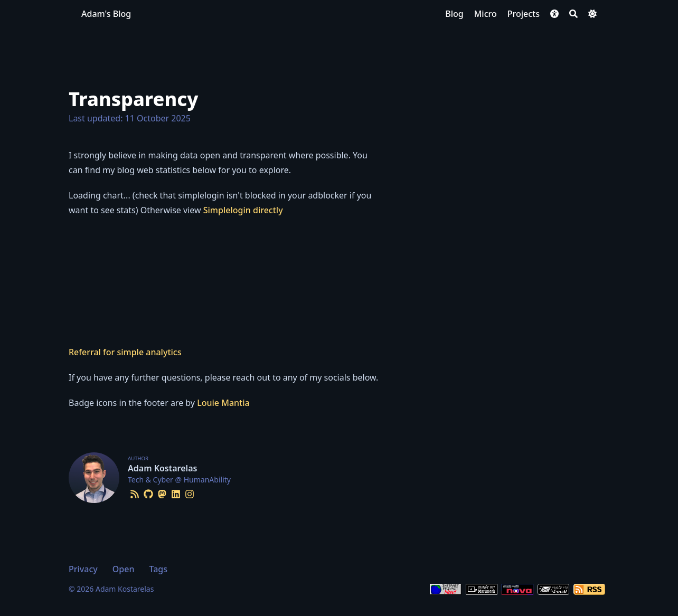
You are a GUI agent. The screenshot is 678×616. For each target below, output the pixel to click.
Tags (158, 569)
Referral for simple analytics (125, 352)
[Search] (573, 14)
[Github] (148, 492)
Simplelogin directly (243, 210)
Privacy (83, 569)
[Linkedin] (176, 492)
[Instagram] (190, 492)
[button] (554, 14)
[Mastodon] (162, 492)
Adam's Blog (106, 14)
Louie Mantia (223, 403)
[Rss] (135, 492)
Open (124, 569)
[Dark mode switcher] (592, 14)
